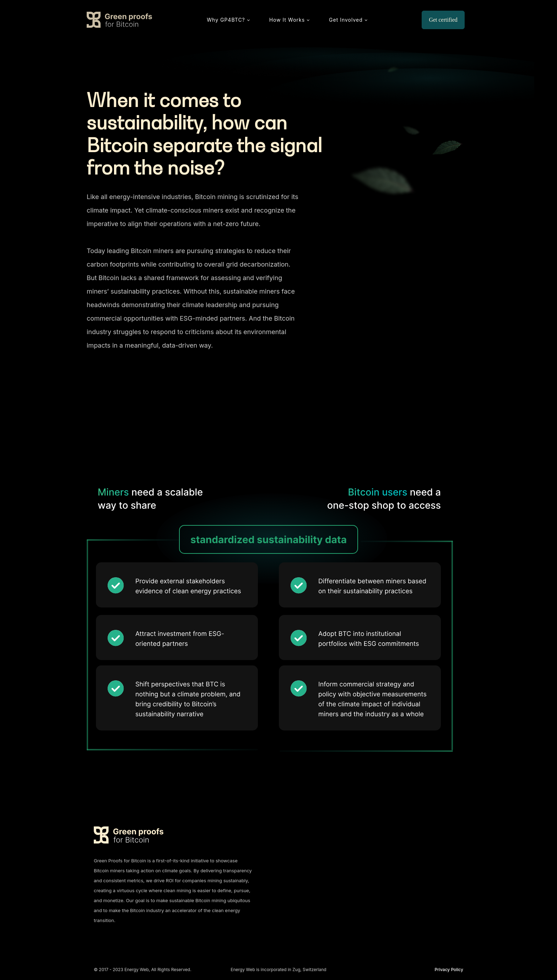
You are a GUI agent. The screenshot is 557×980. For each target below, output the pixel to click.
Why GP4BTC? (226, 20)
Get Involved (346, 20)
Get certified (443, 20)
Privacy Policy (449, 970)
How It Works (287, 20)
